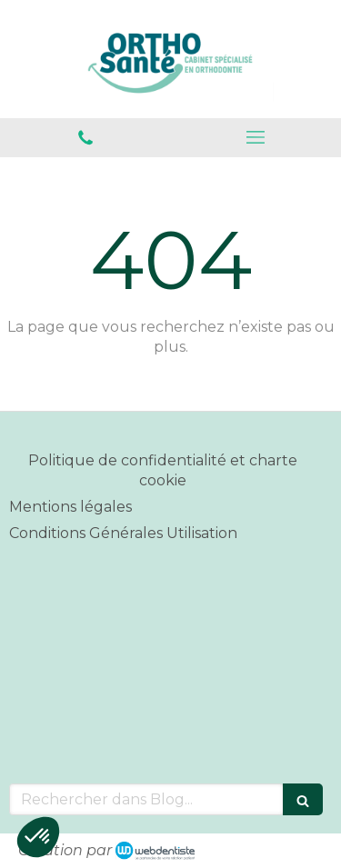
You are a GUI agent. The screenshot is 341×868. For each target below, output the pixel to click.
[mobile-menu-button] (256, 137)
